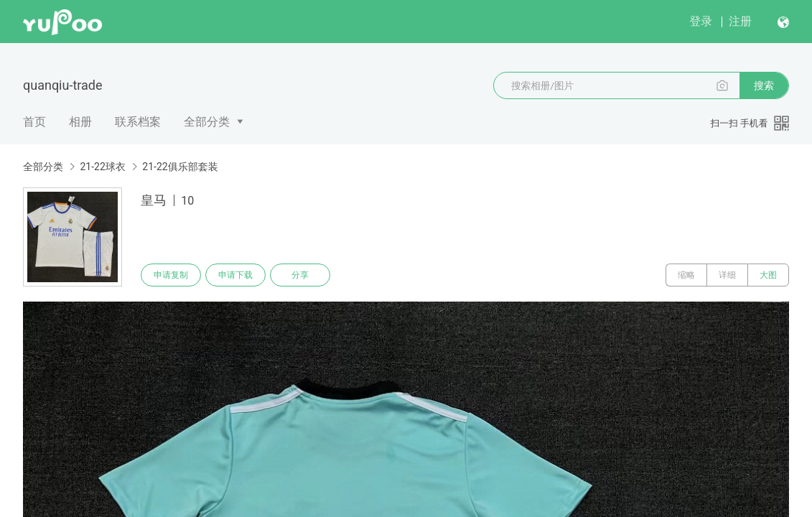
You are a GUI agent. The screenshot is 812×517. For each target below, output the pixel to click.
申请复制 (171, 275)
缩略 (686, 275)
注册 (740, 21)
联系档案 (138, 122)
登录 (701, 21)
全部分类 (207, 122)
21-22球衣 (102, 167)
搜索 (764, 85)
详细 (727, 275)
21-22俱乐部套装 (180, 167)
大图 (768, 275)
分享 (300, 275)
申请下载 (235, 275)
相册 (80, 122)
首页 (34, 122)
